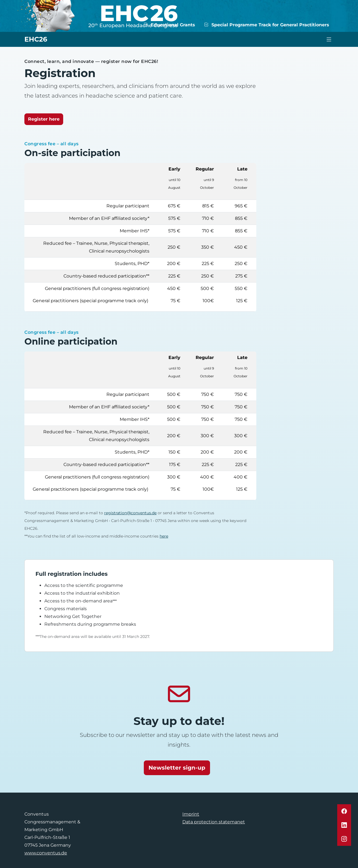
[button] (344, 811)
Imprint (191, 814)
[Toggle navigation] (329, 40)
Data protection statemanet (214, 822)
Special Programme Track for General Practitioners (267, 25)
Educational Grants (169, 25)
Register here (44, 119)
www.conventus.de (46, 853)
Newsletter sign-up (177, 768)
